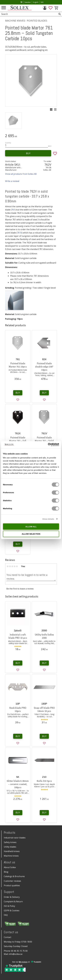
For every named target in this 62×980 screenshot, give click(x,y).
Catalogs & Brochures (14, 876)
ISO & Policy (9, 906)
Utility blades (10, 847)
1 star (8, 566)
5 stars (17, 566)
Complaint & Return (13, 902)
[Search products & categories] (28, 14)
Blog (6, 872)
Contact (8, 937)
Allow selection (31, 534)
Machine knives (11, 856)
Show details (48, 519)
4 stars (15, 566)
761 (13, 210)
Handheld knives (12, 851)
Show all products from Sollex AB (21, 174)
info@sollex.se (16, 954)
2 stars (10, 566)
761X (19, 233)
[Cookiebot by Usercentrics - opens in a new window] (48, 445)
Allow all (31, 527)
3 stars (12, 566)
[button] (4, 8)
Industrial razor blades (15, 838)
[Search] (60, 14)
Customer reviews (12, 881)
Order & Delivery (12, 897)
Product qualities (12, 885)
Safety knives (10, 842)
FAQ (6, 915)
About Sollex (10, 867)
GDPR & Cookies (12, 910)
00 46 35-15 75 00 (19, 951)
